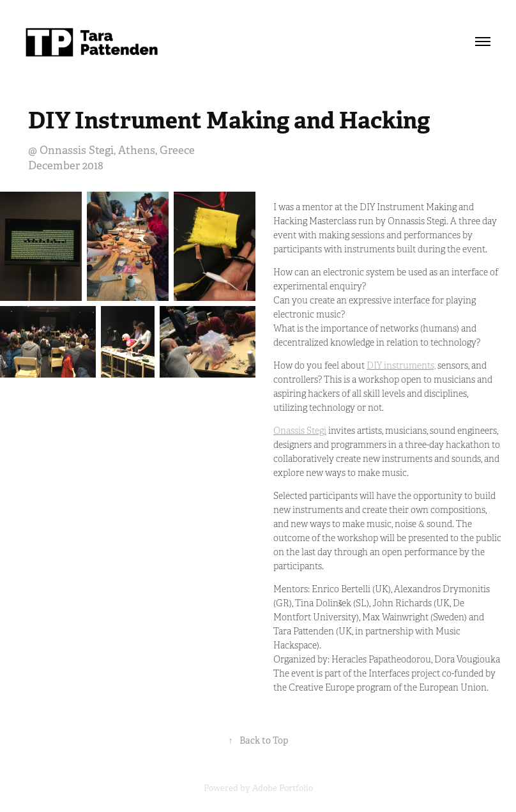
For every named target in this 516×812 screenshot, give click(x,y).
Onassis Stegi (300, 431)
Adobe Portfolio (283, 788)
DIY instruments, (401, 366)
